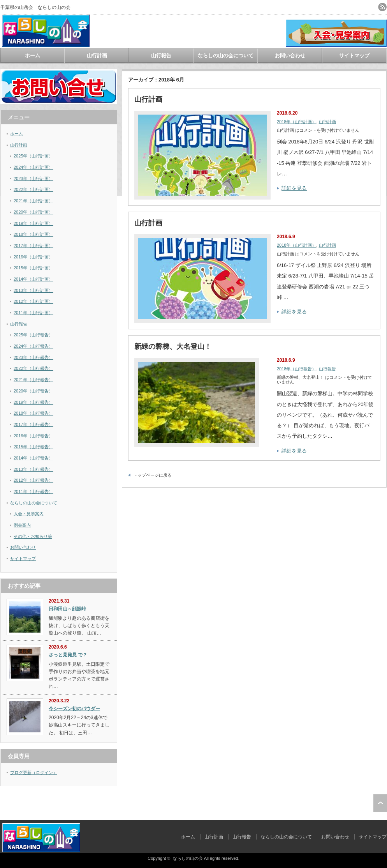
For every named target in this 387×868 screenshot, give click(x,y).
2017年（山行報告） (33, 424)
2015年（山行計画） (33, 268)
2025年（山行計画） (33, 156)
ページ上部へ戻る (380, 803)
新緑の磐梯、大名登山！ (173, 346)
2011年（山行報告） (33, 491)
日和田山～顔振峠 (67, 609)
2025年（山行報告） (33, 335)
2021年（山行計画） (33, 201)
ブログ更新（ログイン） (34, 773)
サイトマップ (354, 56)
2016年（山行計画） (33, 257)
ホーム (33, 56)
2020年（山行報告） (33, 391)
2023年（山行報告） (33, 357)
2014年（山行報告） (33, 458)
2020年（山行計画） (33, 212)
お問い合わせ (290, 56)
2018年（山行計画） (296, 122)
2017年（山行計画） (33, 246)
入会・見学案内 (29, 514)
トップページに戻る (152, 475)
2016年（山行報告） (33, 436)
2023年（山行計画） (33, 179)
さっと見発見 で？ (68, 655)
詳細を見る (294, 188)
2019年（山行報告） (33, 402)
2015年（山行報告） (33, 447)
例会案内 (22, 525)
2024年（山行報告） (33, 346)
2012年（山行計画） (33, 301)
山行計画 (97, 56)
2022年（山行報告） (33, 368)
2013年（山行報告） (33, 469)
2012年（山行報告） (33, 480)
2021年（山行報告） (33, 380)
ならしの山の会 (188, 858)
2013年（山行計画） (33, 290)
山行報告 (161, 56)
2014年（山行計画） (33, 279)
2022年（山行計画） (33, 189)
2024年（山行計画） (33, 167)
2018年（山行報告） (296, 369)
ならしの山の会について (226, 56)
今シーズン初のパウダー (74, 709)
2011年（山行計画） (33, 313)
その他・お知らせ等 (33, 536)
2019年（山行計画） (33, 223)
